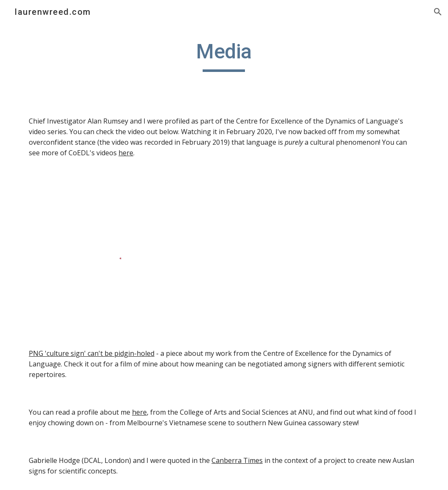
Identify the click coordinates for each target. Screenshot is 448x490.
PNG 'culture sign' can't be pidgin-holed (92, 353)
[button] (438, 12)
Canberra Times (237, 460)
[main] (224, 55)
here (126, 153)
